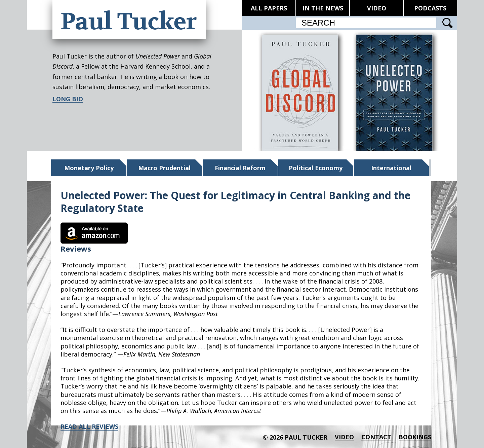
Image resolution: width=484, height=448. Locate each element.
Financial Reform (240, 168)
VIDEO (377, 8)
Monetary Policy (89, 168)
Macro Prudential (164, 168)
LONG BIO (68, 99)
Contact (376, 437)
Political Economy (316, 168)
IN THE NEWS (323, 8)
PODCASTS (430, 8)
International (391, 168)
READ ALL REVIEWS (89, 426)
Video (344, 437)
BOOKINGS (415, 437)
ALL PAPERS (269, 8)
